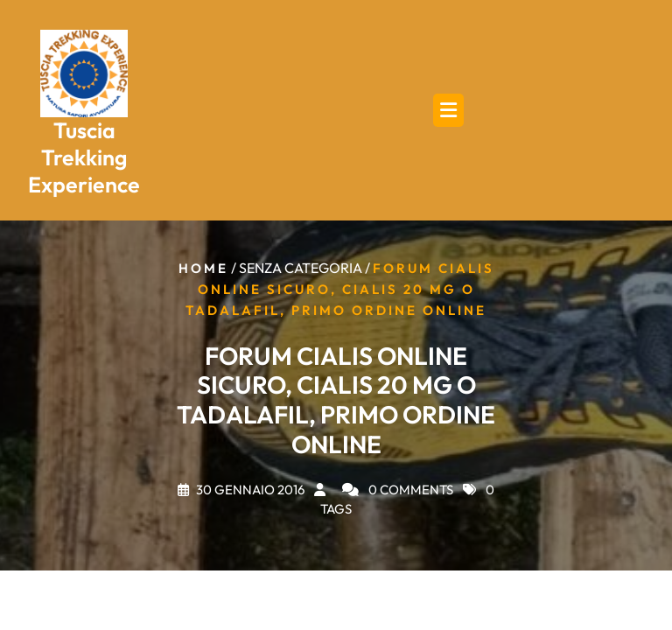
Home (203, 268)
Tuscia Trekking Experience (84, 158)
